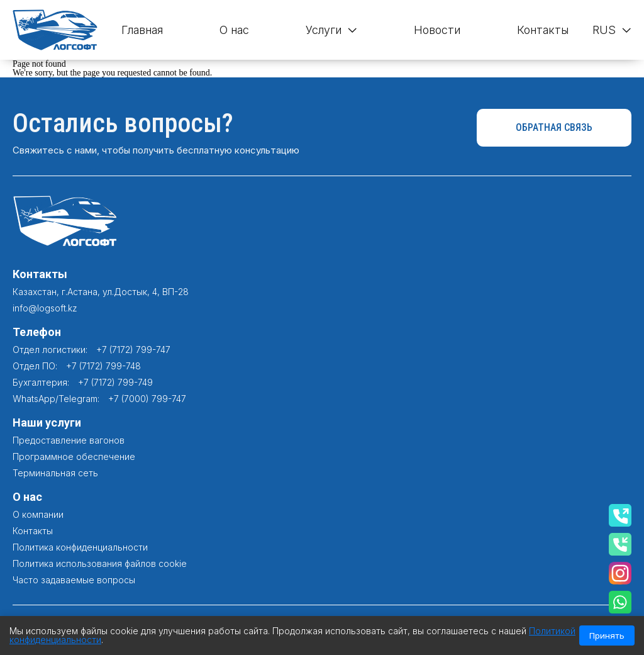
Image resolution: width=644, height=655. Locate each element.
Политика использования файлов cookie (100, 563)
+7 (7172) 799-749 (115, 382)
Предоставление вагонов (69, 440)
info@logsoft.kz (45, 308)
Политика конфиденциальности (80, 547)
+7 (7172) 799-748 (103, 366)
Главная (142, 30)
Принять (607, 635)
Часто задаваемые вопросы (74, 580)
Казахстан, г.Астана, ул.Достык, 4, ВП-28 (101, 292)
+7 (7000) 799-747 (147, 399)
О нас (234, 30)
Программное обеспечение (74, 456)
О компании (38, 514)
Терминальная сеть (55, 473)
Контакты (543, 30)
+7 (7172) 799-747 (133, 350)
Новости (437, 30)
